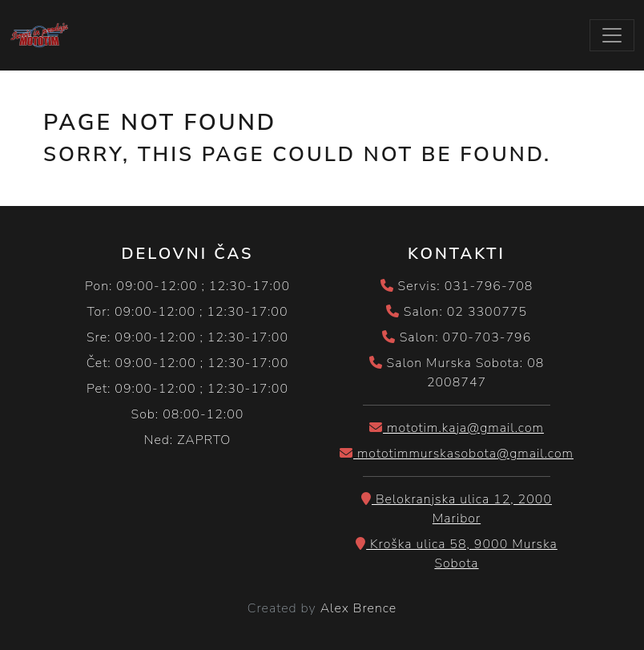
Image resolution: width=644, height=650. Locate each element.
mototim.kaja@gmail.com (457, 428)
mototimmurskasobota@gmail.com (457, 454)
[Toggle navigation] (612, 35)
